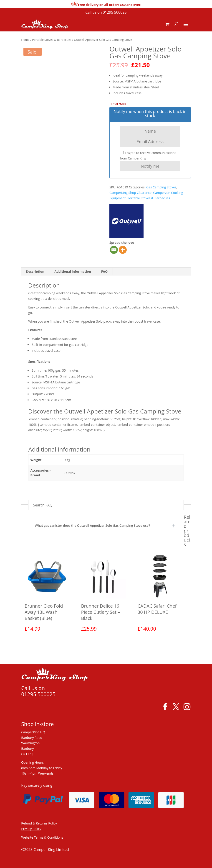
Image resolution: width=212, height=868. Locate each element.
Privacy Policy (31, 829)
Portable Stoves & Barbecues (52, 40)
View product (43, 644)
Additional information (73, 271)
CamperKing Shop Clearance (130, 193)
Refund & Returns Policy (39, 823)
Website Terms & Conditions (42, 837)
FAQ (105, 271)
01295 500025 (115, 12)
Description (35, 271)
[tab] (35, 272)
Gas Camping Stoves (161, 187)
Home (25, 40)
